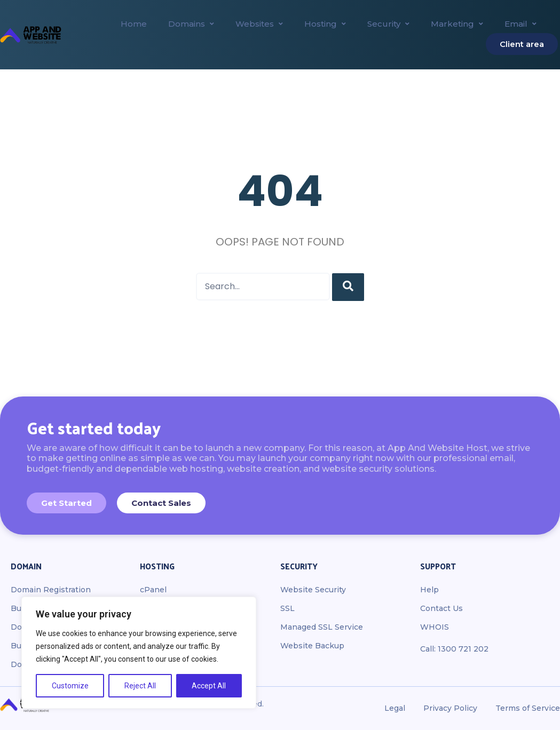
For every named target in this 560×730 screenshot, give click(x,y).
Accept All (209, 686)
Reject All (140, 686)
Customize (70, 686)
